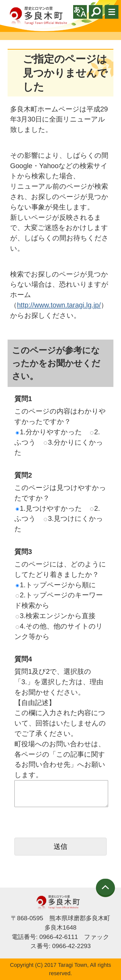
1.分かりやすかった (49, 432)
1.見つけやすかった (49, 508)
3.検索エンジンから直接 (56, 616)
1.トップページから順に (56, 585)
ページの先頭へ (105, 888)
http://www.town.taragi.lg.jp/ (59, 305)
